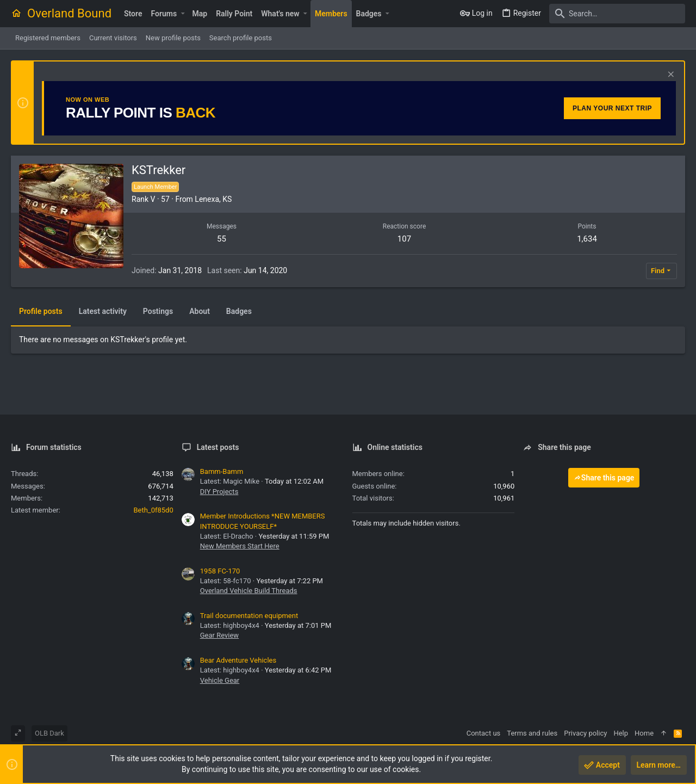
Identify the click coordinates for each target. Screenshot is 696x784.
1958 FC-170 (220, 571)
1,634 (587, 239)
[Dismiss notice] (670, 75)
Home (644, 733)
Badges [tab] (239, 311)
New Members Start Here (240, 546)
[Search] (617, 14)
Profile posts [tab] (41, 311)
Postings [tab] (158, 311)
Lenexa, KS (213, 199)
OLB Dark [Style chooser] (49, 733)
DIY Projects (219, 492)
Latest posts (218, 447)
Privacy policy (585, 733)
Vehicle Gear (220, 680)
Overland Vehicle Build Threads (249, 591)
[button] (182, 14)
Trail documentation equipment (249, 616)
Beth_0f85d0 (153, 510)
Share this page (604, 478)
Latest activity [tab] (103, 311)
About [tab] (200, 311)
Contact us (484, 733)
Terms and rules (532, 733)
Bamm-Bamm (222, 471)
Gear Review (219, 635)
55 (222, 239)
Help (621, 733)
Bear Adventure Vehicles (238, 660)
